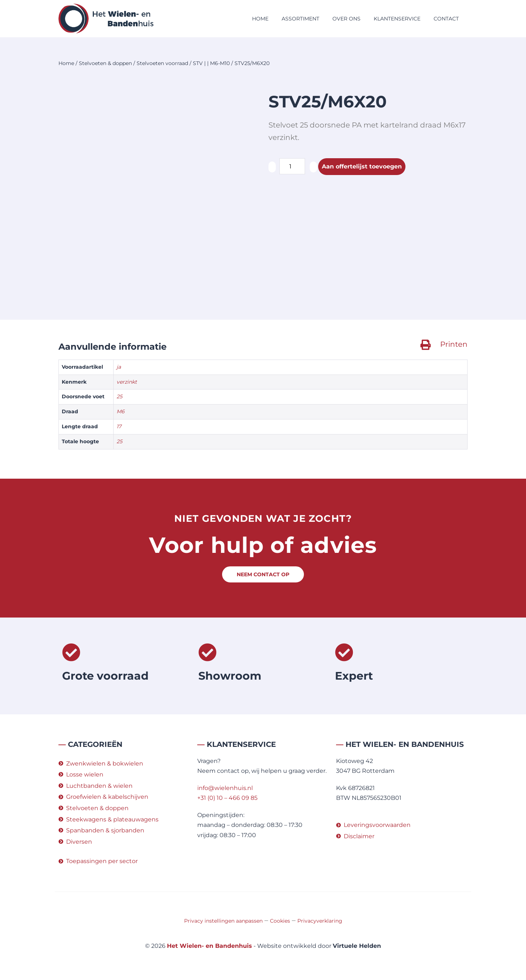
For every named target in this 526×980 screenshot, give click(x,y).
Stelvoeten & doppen (105, 63)
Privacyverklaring (320, 921)
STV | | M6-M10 (211, 63)
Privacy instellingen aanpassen (223, 921)
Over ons (346, 19)
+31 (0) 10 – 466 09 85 (227, 798)
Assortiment (300, 19)
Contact (446, 19)
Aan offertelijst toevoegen (362, 166)
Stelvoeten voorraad (162, 63)
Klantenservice (397, 19)
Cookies (280, 921)
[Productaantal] (292, 166)
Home (260, 19)
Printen (454, 344)
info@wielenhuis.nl (225, 788)
